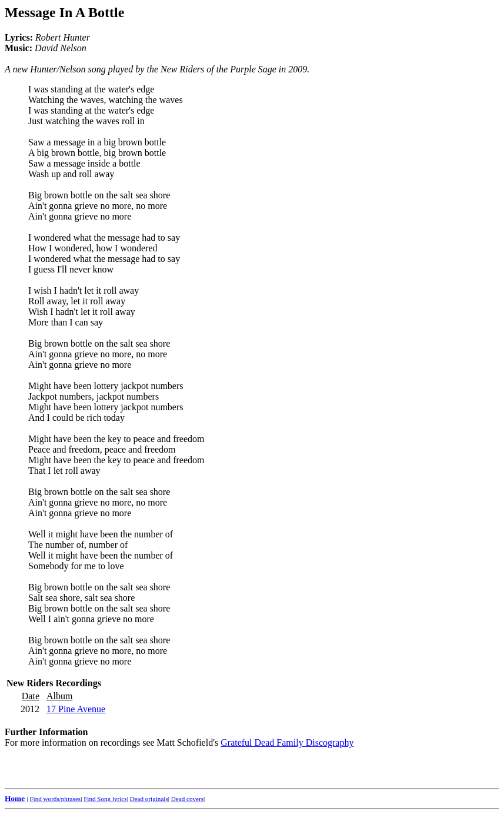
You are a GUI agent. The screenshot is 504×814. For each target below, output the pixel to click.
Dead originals (149, 799)
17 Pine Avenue (76, 709)
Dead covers (187, 799)
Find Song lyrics (105, 799)
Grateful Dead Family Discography (287, 742)
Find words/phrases (55, 799)
